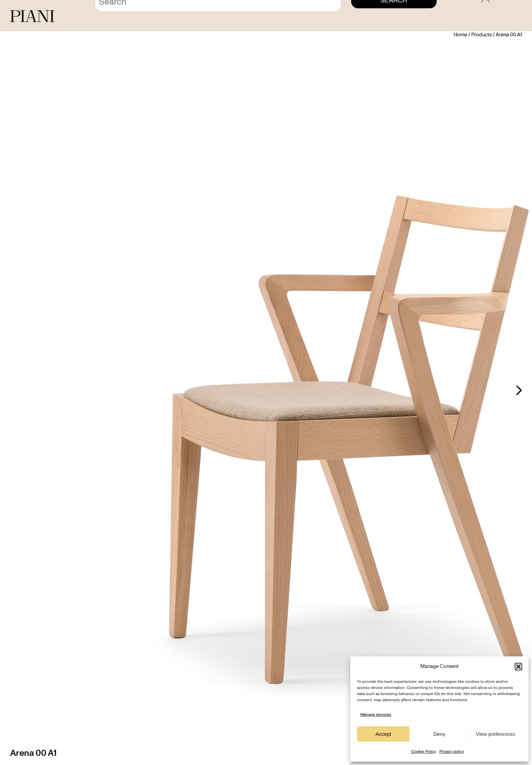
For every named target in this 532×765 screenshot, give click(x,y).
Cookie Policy (424, 751)
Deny (439, 734)
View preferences (496, 734)
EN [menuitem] (516, 17)
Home (460, 35)
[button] (518, 667)
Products (481, 35)
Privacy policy (452, 751)
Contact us (438, 17)
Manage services (376, 714)
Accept (383, 734)
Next (519, 390)
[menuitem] (504, 17)
